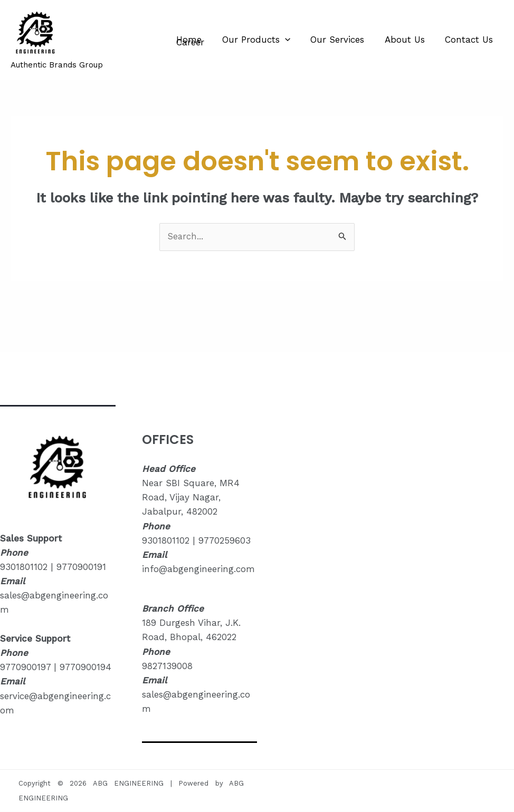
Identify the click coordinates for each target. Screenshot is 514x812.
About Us (396, 40)
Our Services (331, 40)
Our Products (253, 40)
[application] (281, 40)
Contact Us (458, 40)
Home (188, 40)
